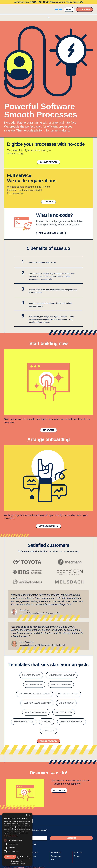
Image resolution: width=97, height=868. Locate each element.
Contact (77, 856)
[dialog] (17, 839)
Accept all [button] (10, 857)
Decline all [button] (24, 857)
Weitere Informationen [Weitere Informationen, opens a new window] (11, 836)
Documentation (57, 856)
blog (53, 859)
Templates (32, 856)
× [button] (30, 815)
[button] (48, 18)
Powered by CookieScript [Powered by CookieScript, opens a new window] (17, 864)
